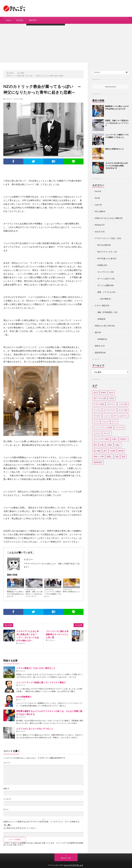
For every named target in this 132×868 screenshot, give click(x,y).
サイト (6, 809)
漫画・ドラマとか (105, 292)
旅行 (97, 332)
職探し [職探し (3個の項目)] (110, 456)
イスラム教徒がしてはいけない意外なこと (36, 668)
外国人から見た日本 (103, 326)
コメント (7, 763)
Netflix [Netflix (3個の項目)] (104, 393)
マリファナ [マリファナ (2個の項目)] (120, 427)
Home (8, 20)
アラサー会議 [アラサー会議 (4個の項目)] (99, 404)
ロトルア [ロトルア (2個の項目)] (107, 433)
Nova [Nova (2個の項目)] (111, 393)
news (97, 205)
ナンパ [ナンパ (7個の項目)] (114, 422)
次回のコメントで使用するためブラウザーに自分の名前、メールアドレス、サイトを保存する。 (42, 822)
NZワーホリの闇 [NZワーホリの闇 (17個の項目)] (100, 398)
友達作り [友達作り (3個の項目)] (124, 439)
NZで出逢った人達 (105, 258)
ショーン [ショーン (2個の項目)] (107, 416)
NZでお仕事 (102, 245)
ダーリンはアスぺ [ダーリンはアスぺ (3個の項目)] (120, 416)
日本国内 (101, 339)
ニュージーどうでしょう (74, 865)
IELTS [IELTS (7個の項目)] (96, 393)
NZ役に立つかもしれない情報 (107, 218)
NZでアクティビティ (106, 252)
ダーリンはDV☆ (104, 279)
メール (7, 799)
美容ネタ (98, 346)
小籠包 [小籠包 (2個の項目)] (109, 445)
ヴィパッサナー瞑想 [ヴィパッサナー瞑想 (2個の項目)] (101, 439)
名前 (6, 789)
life (96, 198)
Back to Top (66, 858)
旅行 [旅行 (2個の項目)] (105, 451)
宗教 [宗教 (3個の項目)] (102, 445)
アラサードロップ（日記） (16, 587)
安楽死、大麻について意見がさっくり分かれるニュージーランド (34, 594)
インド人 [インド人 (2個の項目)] (97, 410)
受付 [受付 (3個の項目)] (95, 445)
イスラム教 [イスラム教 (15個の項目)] (123, 404)
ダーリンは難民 (104, 285)
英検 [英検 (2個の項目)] (117, 456)
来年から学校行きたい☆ (71, 592)
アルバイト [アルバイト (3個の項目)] (111, 404)
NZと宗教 (19, 99)
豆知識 (100, 319)
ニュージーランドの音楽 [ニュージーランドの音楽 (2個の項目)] (103, 427)
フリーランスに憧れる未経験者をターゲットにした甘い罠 (57, 634)
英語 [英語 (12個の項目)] (123, 456)
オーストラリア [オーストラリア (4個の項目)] (110, 410)
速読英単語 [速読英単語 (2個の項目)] (98, 462)
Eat (96, 191)
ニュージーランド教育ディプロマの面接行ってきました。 (53, 594)
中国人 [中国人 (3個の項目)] (115, 439)
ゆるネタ (98, 232)
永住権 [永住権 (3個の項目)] (113, 451)
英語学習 (32, 20)
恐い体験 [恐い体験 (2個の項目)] (97, 451)
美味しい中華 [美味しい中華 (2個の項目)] (99, 456)
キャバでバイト (104, 272)
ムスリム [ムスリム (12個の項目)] (97, 433)
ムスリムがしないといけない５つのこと (35, 728)
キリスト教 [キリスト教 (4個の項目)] (123, 410)
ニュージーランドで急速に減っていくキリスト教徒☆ (41, 682)
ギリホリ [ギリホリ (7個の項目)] (97, 416)
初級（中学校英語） (106, 312)
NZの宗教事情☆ (24, 697)
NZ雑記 (100, 265)
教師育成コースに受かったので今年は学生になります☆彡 (15, 594)
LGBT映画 (104, 299)
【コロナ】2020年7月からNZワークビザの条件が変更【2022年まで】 (117, 166)
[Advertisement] (66, 43)
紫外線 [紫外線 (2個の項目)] (121, 451)
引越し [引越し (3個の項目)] (118, 445)
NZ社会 (40, 587)
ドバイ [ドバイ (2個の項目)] (96, 422)
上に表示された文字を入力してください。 (20, 828)
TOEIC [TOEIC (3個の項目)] (112, 398)
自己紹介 (20, 20)
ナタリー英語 (100, 305)
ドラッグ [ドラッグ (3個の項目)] (105, 422)
